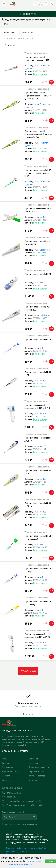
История (33, 776)
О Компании (8, 763)
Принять (50, 861)
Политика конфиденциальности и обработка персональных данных (27, 846)
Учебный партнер (37, 772)
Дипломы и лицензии (39, 763)
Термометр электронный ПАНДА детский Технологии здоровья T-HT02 (38, 169)
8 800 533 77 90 (28, 10)
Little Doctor (45, 246)
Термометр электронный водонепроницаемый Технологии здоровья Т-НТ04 (38, 92)
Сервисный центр (37, 767)
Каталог (6, 755)
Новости (6, 772)
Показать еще (28, 667)
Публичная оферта (15, 850)
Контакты (6, 776)
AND (41, 279)
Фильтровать (11, 41)
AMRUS (43, 213)
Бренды (6, 759)
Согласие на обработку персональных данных (27, 853)
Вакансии (33, 755)
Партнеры (34, 759)
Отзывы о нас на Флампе (15, 747)
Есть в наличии (40, 70)
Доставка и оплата (11, 767)
